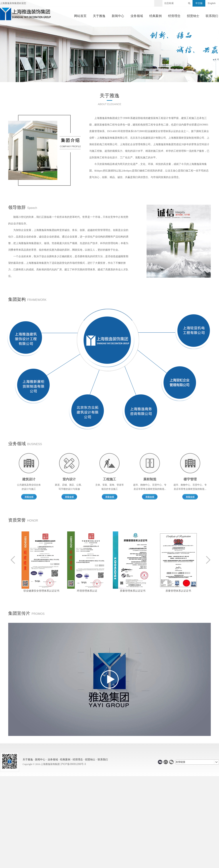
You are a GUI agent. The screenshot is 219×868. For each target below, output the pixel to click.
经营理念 (174, 16)
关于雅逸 (99, 16)
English (212, 3)
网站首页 (80, 16)
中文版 (199, 3)
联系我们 (212, 16)
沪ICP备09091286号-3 (73, 764)
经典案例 (155, 16)
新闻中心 (118, 16)
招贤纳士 (193, 16)
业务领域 (137, 16)
